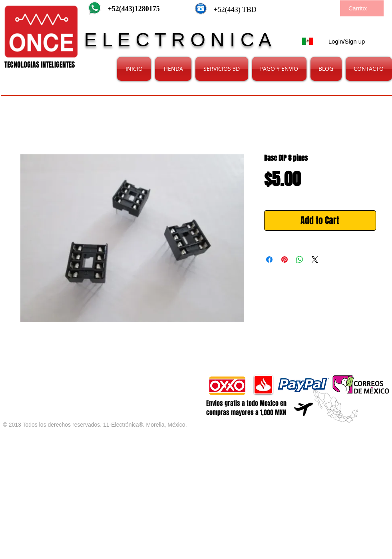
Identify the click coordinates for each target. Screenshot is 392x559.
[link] (362, 9)
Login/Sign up (347, 41)
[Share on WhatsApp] (300, 260)
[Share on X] (315, 260)
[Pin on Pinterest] (285, 260)
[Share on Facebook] (269, 260)
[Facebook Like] (97, 379)
